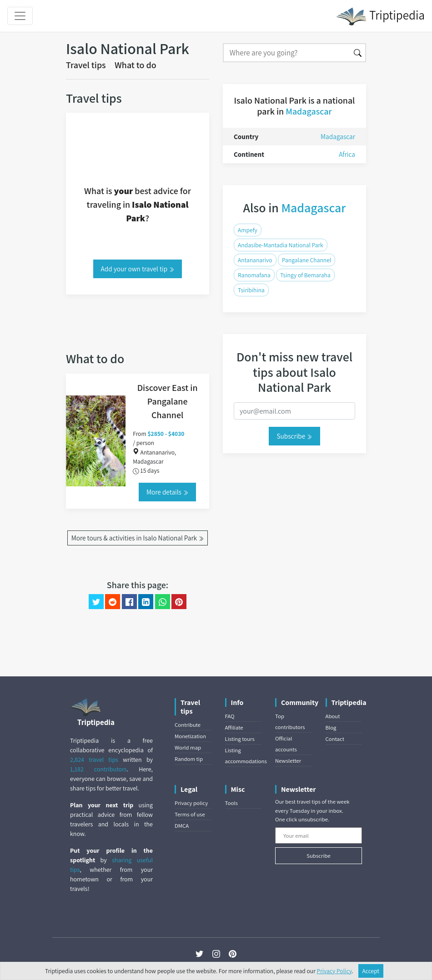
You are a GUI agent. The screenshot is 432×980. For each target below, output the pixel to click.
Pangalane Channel (306, 260)
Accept (371, 971)
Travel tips (86, 65)
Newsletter (288, 761)
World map (188, 747)
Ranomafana (254, 275)
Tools (231, 803)
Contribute (188, 725)
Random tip (189, 759)
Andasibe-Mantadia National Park (281, 245)
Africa (347, 154)
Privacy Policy (334, 971)
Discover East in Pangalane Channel (168, 401)
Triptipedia (380, 16)
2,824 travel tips (94, 760)
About (333, 716)
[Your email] (319, 835)
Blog (331, 727)
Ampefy (248, 230)
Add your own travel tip (138, 269)
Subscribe (294, 436)
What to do (136, 65)
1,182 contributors (98, 769)
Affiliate (234, 727)
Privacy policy (191, 803)
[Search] (286, 53)
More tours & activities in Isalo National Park (138, 538)
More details (167, 492)
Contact (335, 739)
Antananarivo (255, 260)
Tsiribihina (251, 290)
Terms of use (190, 814)
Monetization (190, 736)
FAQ (230, 716)
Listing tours (240, 739)
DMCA (182, 826)
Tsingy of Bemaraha (305, 275)
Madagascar (309, 111)
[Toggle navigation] (20, 16)
